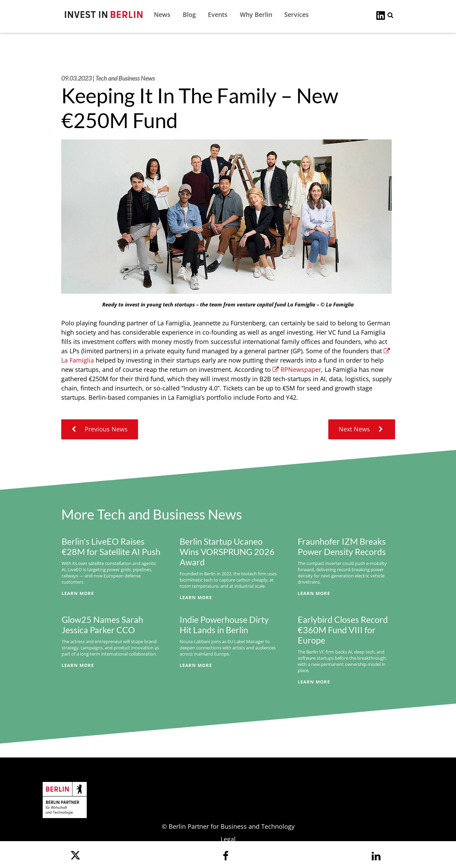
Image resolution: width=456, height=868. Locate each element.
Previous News (100, 429)
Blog (189, 14)
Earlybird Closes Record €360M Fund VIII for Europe (343, 630)
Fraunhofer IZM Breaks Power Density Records (342, 546)
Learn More (78, 593)
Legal (228, 839)
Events (218, 14)
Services (296, 14)
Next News (362, 429)
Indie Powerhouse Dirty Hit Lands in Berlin (224, 625)
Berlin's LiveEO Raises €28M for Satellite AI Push (111, 546)
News (162, 14)
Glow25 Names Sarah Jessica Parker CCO (102, 625)
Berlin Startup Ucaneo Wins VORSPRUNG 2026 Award (227, 552)
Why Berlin (256, 14)
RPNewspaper (297, 369)
